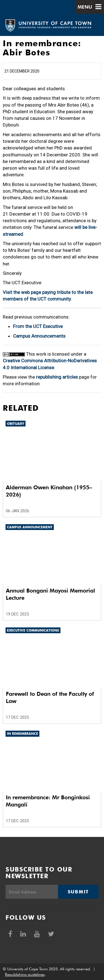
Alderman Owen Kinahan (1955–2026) (49, 491)
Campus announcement (30, 527)
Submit (78, 892)
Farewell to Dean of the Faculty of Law (50, 697)
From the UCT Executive (38, 326)
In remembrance (22, 734)
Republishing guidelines (25, 974)
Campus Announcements (39, 336)
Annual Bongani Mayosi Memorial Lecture (50, 594)
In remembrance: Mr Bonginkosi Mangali (48, 801)
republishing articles (57, 377)
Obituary (16, 424)
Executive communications (33, 630)
